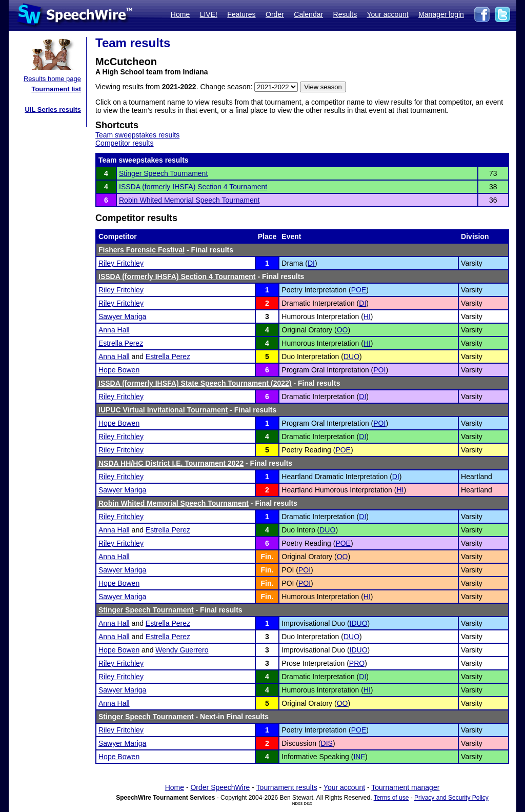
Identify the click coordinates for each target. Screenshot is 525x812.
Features (241, 14)
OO (342, 330)
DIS (327, 743)
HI (367, 316)
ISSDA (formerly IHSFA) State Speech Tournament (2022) (195, 383)
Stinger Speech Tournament (163, 173)
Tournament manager (405, 787)
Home (180, 14)
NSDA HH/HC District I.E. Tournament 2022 (171, 463)
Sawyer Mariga (122, 316)
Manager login (441, 14)
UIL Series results (53, 110)
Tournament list (56, 89)
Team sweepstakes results (137, 135)
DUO (351, 357)
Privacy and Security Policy (451, 798)
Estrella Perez (121, 343)
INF (359, 757)
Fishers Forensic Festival (142, 250)
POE (359, 290)
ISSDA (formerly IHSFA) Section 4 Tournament (193, 187)
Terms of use (391, 798)
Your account (387, 14)
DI (311, 263)
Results (345, 14)
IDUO (359, 623)
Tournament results (287, 787)
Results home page (52, 79)
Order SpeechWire (220, 787)
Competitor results (125, 143)
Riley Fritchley (121, 263)
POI (379, 370)
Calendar (308, 14)
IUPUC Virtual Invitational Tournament (163, 410)
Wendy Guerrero (182, 650)
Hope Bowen (119, 370)
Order (275, 14)
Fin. (267, 557)
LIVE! (209, 14)
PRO (357, 663)
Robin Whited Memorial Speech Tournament (189, 200)
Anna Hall (114, 330)
